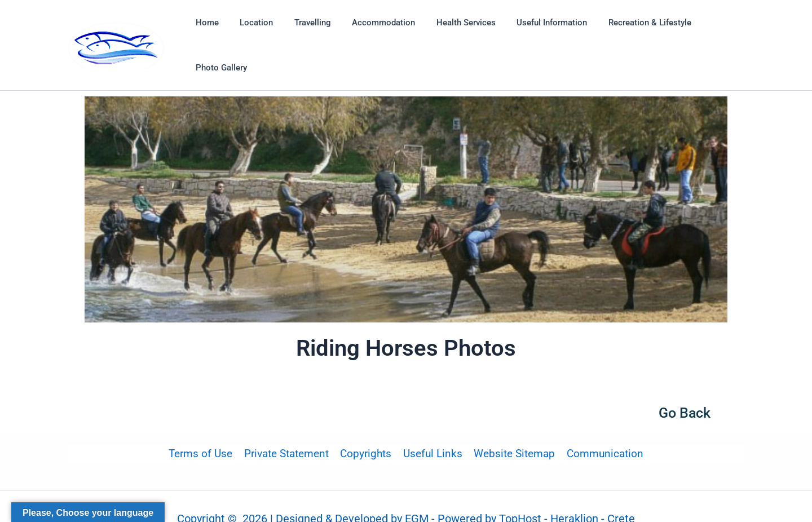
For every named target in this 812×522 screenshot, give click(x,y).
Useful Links (432, 429)
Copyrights (366, 429)
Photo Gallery (710, 33)
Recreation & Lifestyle (626, 33)
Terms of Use (203, 429)
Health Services (451, 33)
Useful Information (533, 33)
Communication (603, 429)
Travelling (306, 33)
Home (209, 33)
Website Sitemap (513, 429)
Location (254, 33)
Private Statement (288, 429)
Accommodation (373, 33)
